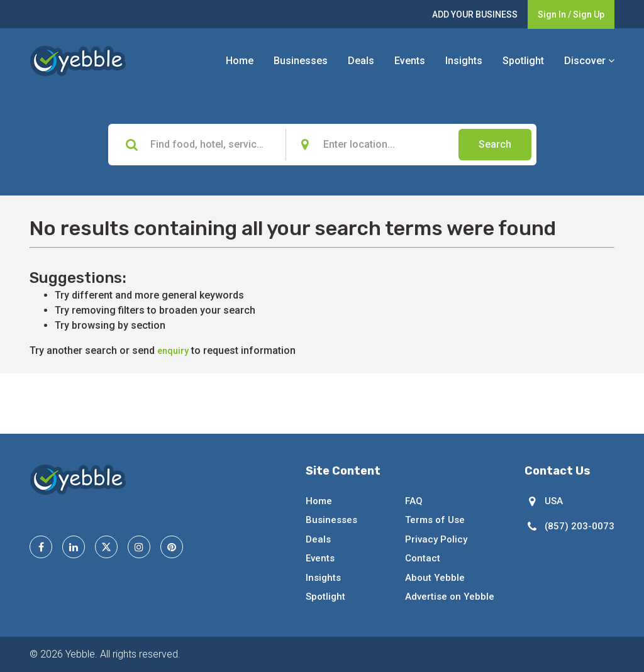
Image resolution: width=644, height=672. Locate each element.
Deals (361, 61)
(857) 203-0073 (580, 526)
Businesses (301, 61)
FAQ (414, 501)
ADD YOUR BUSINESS (475, 14)
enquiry (173, 351)
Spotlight (523, 61)
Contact (423, 558)
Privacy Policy (436, 539)
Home (240, 61)
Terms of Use (435, 520)
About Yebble (435, 578)
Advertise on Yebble (450, 597)
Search (495, 144)
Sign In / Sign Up (571, 14)
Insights (464, 61)
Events (410, 61)
